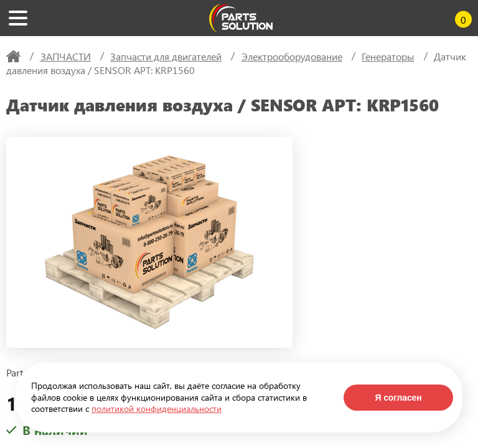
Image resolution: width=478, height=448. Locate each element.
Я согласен (398, 398)
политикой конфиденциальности (157, 408)
